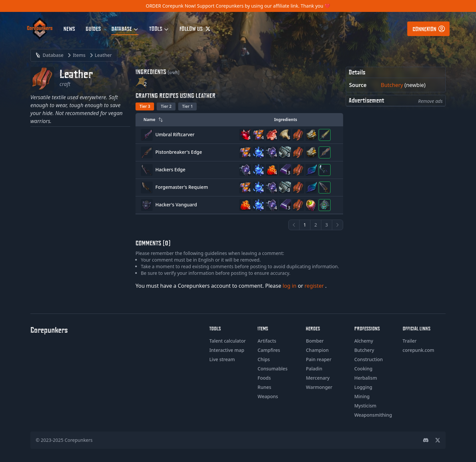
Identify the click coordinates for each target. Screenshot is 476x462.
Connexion (429, 29)
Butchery (392, 85)
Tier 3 (145, 106)
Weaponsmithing (373, 415)
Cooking (363, 369)
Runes (264, 387)
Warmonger (319, 387)
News (69, 28)
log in (290, 286)
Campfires (269, 350)
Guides (93, 28)
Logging (363, 387)
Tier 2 (166, 106)
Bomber (315, 341)
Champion (317, 350)
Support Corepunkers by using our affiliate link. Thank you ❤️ (264, 6)
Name (153, 120)
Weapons (268, 396)
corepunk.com (418, 350)
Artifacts (267, 341)
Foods (264, 378)
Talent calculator (227, 341)
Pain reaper (318, 359)
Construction (369, 359)
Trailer (410, 341)
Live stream (222, 359)
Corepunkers (79, 440)
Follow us (195, 28)
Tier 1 (187, 106)
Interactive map (227, 350)
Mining (362, 396)
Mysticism (365, 406)
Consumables (272, 369)
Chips (264, 359)
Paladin (314, 369)
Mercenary (318, 378)
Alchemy (364, 341)
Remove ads (430, 101)
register (315, 286)
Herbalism (366, 378)
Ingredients (286, 120)
